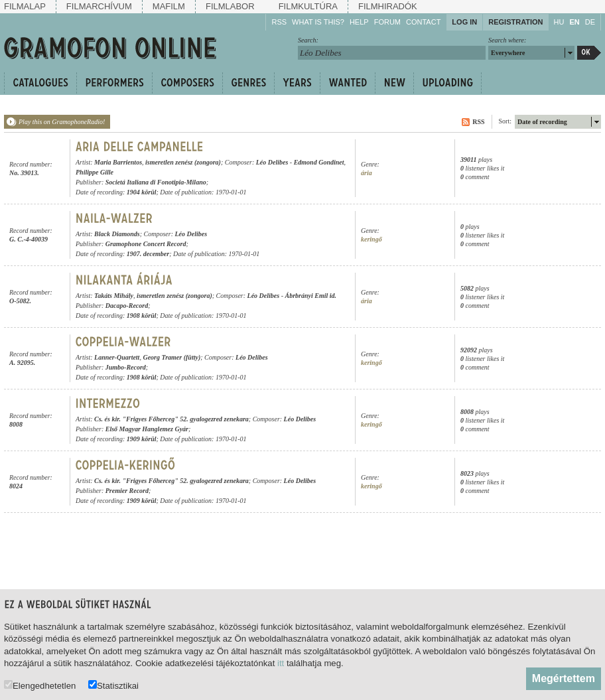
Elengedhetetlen (40, 685)
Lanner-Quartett (117, 357)
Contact (423, 22)
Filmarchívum (99, 6)
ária (367, 173)
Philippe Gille (95, 172)
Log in (464, 22)
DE (590, 22)
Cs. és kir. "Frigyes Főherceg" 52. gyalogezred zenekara (171, 419)
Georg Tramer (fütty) (171, 357)
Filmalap (25, 6)
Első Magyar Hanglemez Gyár (147, 429)
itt (281, 663)
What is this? (318, 22)
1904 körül (142, 192)
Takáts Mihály (114, 296)
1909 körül (142, 439)
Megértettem (564, 678)
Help (359, 22)
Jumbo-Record (126, 367)
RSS (279, 22)
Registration (515, 22)
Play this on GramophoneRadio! (62, 122)
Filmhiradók (388, 6)
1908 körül (142, 315)
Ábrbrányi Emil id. (311, 296)
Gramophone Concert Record (146, 244)
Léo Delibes (272, 162)
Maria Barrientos (118, 162)
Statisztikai (113, 685)
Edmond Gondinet (319, 162)
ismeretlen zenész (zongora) (183, 162)
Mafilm (169, 6)
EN (574, 22)
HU (559, 22)
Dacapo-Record (127, 306)
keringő (371, 239)
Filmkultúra (308, 6)
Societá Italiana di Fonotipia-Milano (156, 182)
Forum (387, 22)
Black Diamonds (117, 234)
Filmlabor (230, 6)
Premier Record (127, 491)
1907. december (148, 254)
